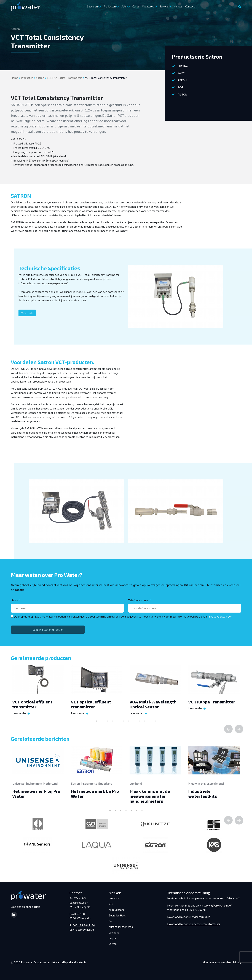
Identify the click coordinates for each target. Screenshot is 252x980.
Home (14, 78)
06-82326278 (197, 910)
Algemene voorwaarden (217, 962)
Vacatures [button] (148, 6)
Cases (136, 6)
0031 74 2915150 (84, 925)
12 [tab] (155, 721)
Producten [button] (110, 6)
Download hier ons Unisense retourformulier (194, 924)
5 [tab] (118, 721)
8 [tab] (134, 721)
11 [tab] (150, 721)
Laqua (112, 938)
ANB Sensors (116, 910)
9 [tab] (139, 721)
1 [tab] (97, 721)
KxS (111, 904)
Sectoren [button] (92, 6)
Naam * (15, 600)
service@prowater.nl (216, 905)
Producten (27, 78)
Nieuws (178, 6)
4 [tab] (113, 721)
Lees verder (19, 713)
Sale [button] (124, 6)
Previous (228, 729)
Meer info (27, 313)
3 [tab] (107, 721)
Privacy (237, 962)
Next (239, 729)
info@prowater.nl (83, 930)
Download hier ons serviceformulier (188, 917)
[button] (14, 915)
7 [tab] (129, 721)
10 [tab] (145, 721)
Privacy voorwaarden (220, 616)
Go (110, 921)
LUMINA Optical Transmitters (65, 78)
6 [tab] (123, 721)
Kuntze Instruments (121, 927)
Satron (40, 78)
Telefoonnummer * (139, 600)
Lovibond (114, 932)
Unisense (114, 898)
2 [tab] (102, 721)
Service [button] (164, 6)
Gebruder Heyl (117, 915)
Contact (190, 6)
